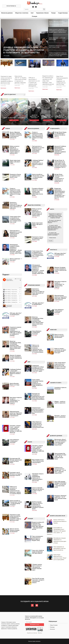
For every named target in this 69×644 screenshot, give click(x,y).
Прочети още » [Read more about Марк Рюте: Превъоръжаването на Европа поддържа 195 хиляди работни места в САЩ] (59, 90)
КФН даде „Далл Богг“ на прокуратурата (16, 314)
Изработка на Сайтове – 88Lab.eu (34, 633)
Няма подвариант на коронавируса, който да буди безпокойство (59, 548)
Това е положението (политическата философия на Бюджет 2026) (38, 538)
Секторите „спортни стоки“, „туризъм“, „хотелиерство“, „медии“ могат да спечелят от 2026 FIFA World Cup (16, 429)
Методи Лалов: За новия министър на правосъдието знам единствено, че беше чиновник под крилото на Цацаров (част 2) (60, 164)
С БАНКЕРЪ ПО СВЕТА (56, 383)
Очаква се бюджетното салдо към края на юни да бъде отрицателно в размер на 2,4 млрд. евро (15, 192)
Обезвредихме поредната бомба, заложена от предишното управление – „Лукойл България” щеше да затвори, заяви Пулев (16, 249)
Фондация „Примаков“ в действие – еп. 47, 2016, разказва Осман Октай (60, 498)
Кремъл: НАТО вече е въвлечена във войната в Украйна (60, 521)
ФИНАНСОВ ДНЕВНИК (33, 129)
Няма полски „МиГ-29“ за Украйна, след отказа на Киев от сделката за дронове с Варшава (21, 79)
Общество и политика (22, 13)
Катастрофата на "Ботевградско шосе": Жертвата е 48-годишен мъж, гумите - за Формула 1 (56, 531)
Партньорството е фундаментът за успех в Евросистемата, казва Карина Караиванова (16, 233)
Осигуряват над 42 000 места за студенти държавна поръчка (16, 474)
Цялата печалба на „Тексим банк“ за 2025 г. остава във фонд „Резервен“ (16, 503)
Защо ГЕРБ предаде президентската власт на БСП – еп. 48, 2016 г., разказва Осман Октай (60, 484)
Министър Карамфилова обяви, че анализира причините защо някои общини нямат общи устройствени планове (15, 345)
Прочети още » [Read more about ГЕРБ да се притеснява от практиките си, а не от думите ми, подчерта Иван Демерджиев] (31, 91)
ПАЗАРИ (30, 442)
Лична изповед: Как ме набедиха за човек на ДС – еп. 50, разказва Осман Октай (60, 456)
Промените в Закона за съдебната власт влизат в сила (15, 176)
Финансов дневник (7, 13)
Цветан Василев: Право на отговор (14, 384)
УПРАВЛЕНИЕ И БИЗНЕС (34, 285)
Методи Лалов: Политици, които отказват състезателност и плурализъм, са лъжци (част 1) (59, 178)
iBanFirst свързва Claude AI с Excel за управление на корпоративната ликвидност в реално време (38, 505)
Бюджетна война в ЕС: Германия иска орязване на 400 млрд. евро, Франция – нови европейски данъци (38, 526)
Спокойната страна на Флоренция (60, 388)
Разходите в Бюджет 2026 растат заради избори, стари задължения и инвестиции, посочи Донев (38, 192)
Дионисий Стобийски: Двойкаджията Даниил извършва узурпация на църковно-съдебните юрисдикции (60, 150)
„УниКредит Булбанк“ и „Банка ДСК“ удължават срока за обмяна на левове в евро (16, 372)
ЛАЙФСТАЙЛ (53, 330)
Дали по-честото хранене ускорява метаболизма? (15, 530)
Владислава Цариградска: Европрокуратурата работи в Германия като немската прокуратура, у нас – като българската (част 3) (60, 193)
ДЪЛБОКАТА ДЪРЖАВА (56, 436)
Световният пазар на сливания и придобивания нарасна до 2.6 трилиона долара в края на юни (38, 477)
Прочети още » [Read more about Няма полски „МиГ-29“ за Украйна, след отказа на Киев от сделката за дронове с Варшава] (17, 88)
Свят (32, 13)
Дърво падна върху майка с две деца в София (15, 162)
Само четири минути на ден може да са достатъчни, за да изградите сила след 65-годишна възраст (60, 365)
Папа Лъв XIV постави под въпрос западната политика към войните (38, 581)
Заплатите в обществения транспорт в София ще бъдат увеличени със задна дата (16, 205)
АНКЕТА (52, 209)
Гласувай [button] (50, 241)
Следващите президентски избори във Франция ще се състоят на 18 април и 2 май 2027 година (38, 368)
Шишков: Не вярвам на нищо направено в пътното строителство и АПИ (16, 357)
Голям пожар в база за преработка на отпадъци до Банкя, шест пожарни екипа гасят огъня (15, 219)
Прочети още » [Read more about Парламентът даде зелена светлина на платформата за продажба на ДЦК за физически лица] (3, 88)
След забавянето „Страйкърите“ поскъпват (14, 441)
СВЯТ (29, 362)
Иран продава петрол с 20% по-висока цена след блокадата (38, 461)
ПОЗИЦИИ (30, 519)
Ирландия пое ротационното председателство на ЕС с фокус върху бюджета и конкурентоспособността (39, 396)
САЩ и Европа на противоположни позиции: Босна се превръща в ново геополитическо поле (38, 425)
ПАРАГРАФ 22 (53, 250)
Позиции (34, 16)
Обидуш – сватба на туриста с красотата (60, 402)
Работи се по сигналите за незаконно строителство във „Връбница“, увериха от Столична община (15, 490)
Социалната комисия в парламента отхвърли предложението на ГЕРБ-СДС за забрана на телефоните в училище (16, 331)
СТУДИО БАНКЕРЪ (55, 129)
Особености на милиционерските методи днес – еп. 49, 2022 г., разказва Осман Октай (60, 470)
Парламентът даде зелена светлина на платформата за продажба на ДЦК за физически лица (7, 80)
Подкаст (6, 275)
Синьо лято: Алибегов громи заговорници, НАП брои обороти (38, 552)
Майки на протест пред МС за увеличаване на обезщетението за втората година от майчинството (15, 150)
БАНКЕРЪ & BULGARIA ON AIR (57, 516)
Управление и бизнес (42, 13)
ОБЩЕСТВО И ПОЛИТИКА (34, 205)
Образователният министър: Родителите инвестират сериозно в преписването (16, 414)
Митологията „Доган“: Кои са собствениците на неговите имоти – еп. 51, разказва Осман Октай (60, 442)
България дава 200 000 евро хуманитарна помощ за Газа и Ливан (16, 461)
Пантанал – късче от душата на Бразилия (60, 416)
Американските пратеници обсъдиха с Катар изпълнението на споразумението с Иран (38, 411)
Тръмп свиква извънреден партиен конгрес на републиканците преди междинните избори (38, 383)
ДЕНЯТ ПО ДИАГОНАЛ (10, 94)
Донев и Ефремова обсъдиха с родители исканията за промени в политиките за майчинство (16, 135)
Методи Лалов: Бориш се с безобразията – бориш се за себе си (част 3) (60, 134)
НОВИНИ (8, 129)
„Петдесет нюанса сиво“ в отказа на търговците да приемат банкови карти (37, 567)
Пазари (53, 13)
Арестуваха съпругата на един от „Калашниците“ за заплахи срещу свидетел (16, 400)
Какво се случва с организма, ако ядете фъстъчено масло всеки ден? (60, 351)
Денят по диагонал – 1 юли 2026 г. (16, 259)
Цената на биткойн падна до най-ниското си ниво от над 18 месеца (38, 490)
